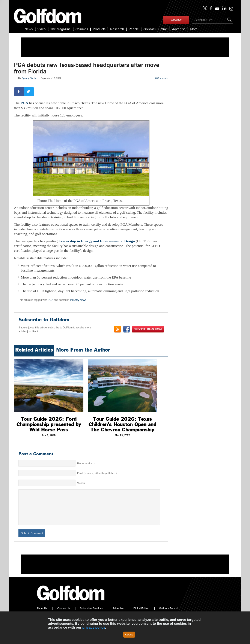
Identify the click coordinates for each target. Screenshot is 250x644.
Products (99, 29)
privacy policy (94, 627)
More (194, 29)
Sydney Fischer (29, 78)
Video (42, 29)
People (134, 29)
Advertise (179, 29)
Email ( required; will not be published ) (97, 473)
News (29, 29)
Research (117, 29)
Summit (155, 29)
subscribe (176, 20)
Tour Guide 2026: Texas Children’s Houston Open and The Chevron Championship (122, 424)
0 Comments (162, 78)
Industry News (78, 300)
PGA (24, 103)
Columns (82, 29)
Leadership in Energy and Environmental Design (97, 241)
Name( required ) (86, 463)
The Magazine (61, 29)
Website (81, 483)
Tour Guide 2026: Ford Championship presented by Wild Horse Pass (49, 424)
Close (129, 635)
